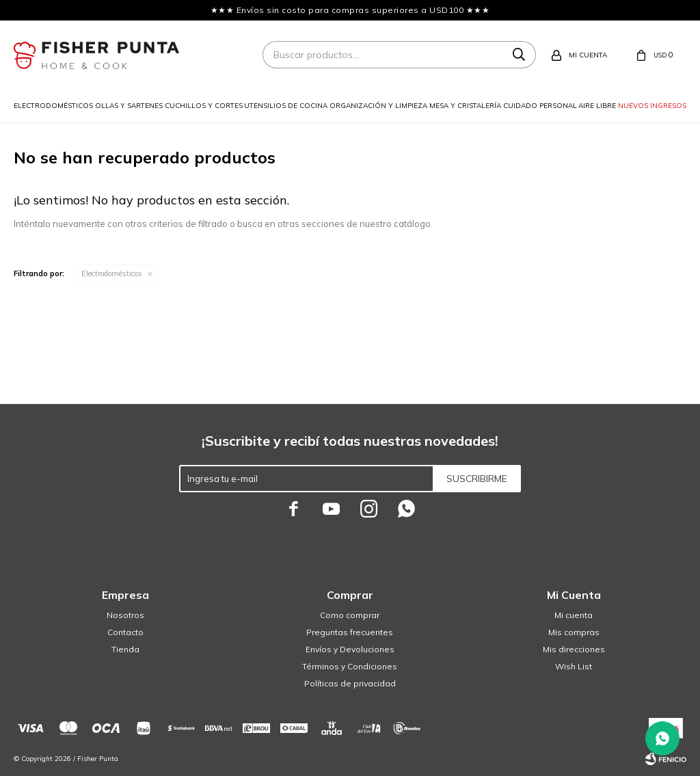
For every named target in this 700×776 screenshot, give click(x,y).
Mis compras (574, 632)
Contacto (125, 632)
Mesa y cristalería (465, 106)
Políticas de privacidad (350, 683)
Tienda (125, 649)
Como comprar (350, 615)
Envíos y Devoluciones (350, 649)
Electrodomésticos (53, 106)
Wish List (574, 666)
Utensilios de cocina (286, 106)
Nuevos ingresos (652, 106)
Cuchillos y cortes (204, 106)
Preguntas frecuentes (350, 632)
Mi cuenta (574, 615)
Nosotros (125, 615)
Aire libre (597, 106)
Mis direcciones (574, 649)
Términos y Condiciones (350, 666)
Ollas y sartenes (129, 106)
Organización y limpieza (378, 106)
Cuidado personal (540, 106)
